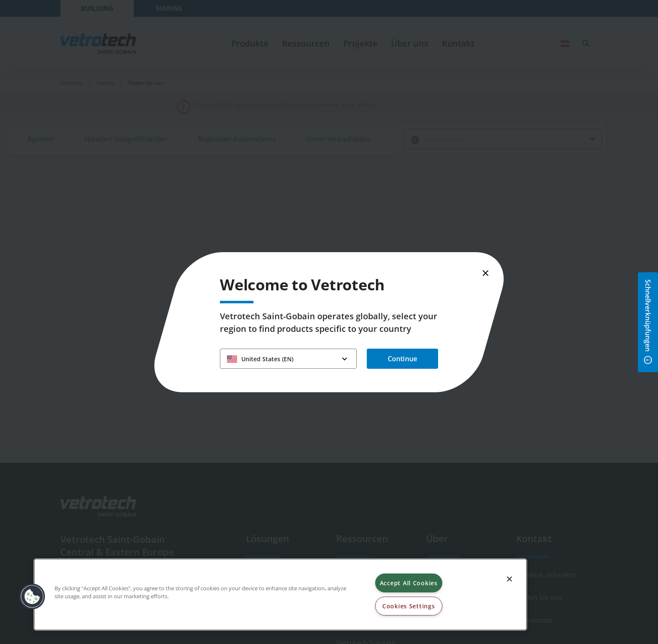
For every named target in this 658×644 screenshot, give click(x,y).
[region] (280, 594)
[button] (32, 597)
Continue (402, 359)
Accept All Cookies (409, 583)
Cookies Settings (409, 606)
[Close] (509, 579)
